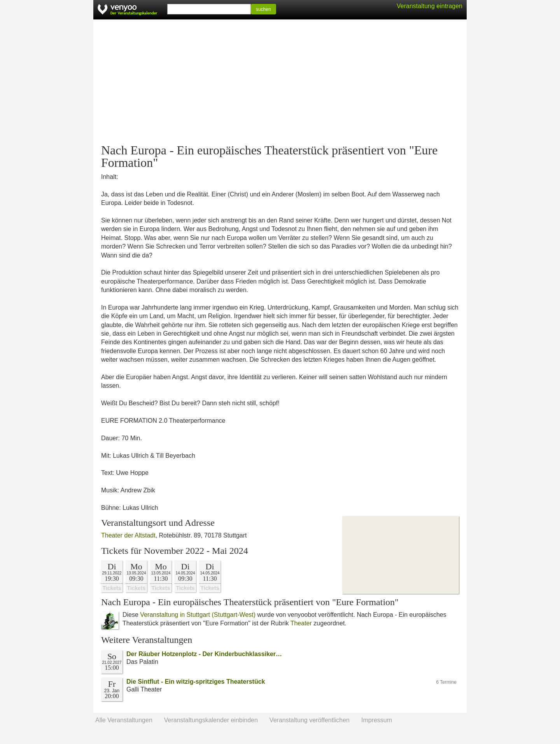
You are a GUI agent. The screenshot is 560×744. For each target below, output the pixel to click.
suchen (263, 9)
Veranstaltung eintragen (430, 6)
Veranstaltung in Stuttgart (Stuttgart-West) (198, 615)
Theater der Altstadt (128, 535)
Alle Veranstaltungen (124, 720)
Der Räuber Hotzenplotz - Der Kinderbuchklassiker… (204, 654)
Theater (301, 623)
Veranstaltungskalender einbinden (211, 720)
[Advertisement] (280, 82)
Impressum (377, 720)
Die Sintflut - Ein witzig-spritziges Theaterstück (196, 682)
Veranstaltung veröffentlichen (310, 720)
